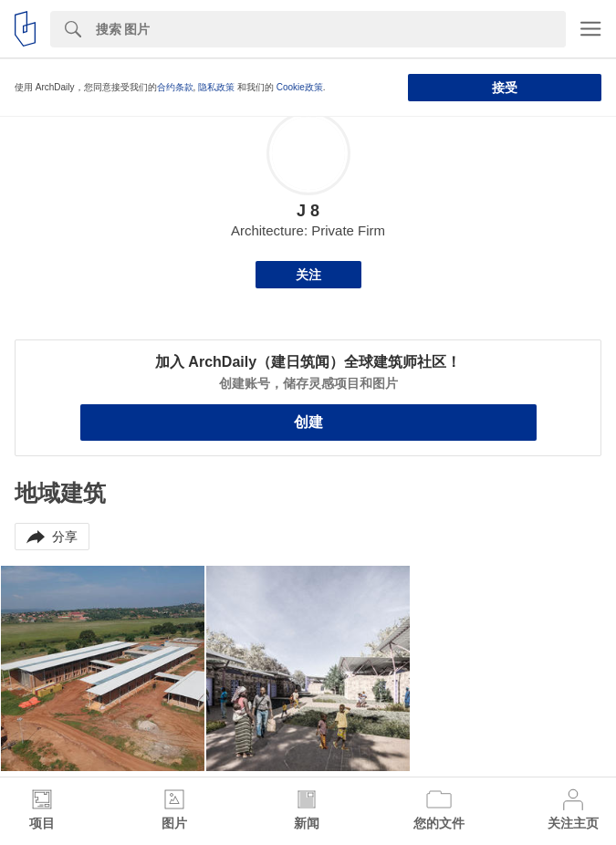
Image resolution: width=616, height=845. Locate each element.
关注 (308, 275)
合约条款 (175, 87)
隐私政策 (216, 87)
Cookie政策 (300, 87)
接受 (505, 88)
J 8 (308, 211)
